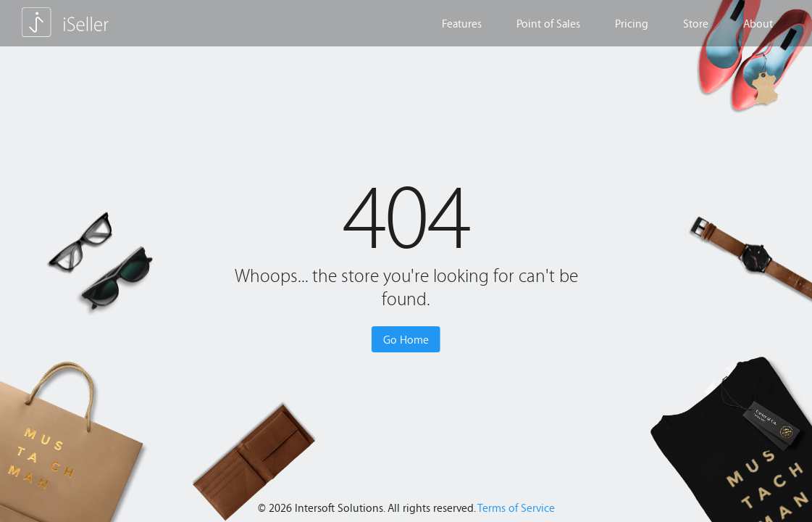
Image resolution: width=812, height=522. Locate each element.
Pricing (632, 23)
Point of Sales (548, 23)
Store (696, 23)
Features (462, 23)
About (758, 23)
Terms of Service (516, 507)
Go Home (406, 339)
